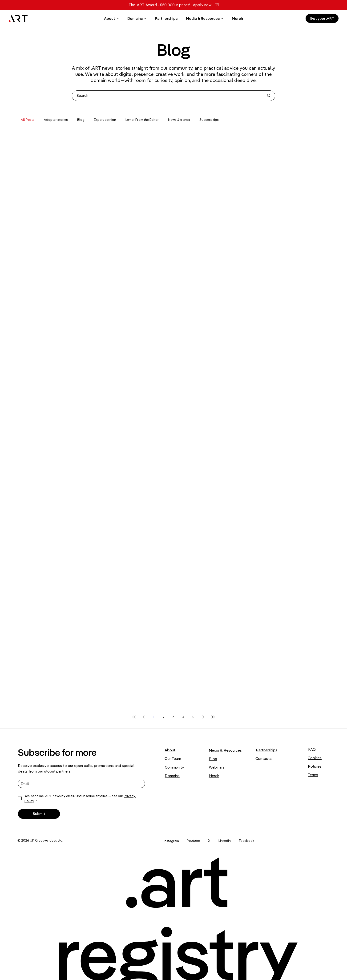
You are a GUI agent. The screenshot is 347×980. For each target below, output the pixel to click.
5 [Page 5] (193, 717)
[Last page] (213, 717)
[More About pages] (118, 18)
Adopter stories (56, 120)
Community (174, 767)
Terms (313, 775)
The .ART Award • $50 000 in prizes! (159, 5)
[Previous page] (144, 717)
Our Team (173, 758)
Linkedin (225, 841)
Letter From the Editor (142, 120)
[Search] (167, 96)
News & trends (179, 120)
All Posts (28, 120)
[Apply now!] (204, 5)
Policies (315, 766)
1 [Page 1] (154, 717)
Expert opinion (105, 120)
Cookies (315, 758)
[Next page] (203, 717)
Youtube (194, 841)
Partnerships (267, 750)
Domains (172, 776)
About (170, 750)
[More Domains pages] (145, 18)
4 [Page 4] (183, 717)
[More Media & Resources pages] (222, 18)
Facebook (247, 841)
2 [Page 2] (164, 717)
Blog (81, 120)
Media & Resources (225, 750)
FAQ (312, 749)
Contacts (264, 758)
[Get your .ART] (322, 18)
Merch (214, 776)
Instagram (171, 841)
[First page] (134, 717)
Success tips (209, 120)
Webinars (217, 767)
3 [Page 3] (173, 717)
